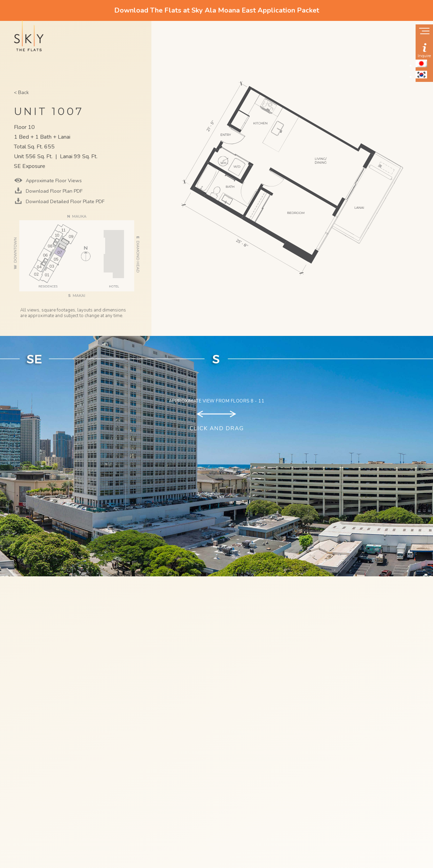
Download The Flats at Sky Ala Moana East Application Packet (217, 10)
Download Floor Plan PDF (53, 191)
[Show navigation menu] (424, 32)
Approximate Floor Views (53, 181)
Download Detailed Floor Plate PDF (64, 202)
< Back (21, 93)
